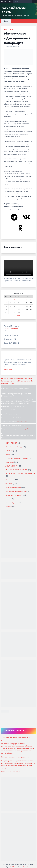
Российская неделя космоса (11, 772)
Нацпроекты (10, 480)
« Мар (18, 316)
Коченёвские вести (14, 10)
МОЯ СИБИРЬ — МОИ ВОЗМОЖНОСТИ (20, 474)
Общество (9, 484)
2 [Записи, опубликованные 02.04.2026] (19, 300)
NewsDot (26, 867)
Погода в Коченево (11, 328)
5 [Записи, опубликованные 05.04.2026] (31, 300)
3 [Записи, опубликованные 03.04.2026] (23, 300)
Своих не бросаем (12, 503)
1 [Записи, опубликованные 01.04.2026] (14, 300)
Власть (8, 455)
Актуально (9, 451)
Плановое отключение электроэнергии (15, 757)
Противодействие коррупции (16, 491)
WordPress (13, 867)
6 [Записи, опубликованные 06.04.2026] (6, 303)
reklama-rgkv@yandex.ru (27, 429)
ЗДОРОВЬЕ (10, 462)
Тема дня (9, 507)
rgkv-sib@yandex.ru (22, 421)
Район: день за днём (13, 495)
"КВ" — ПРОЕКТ (11, 443)
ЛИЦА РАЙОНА (9, 30)
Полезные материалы (13, 487)
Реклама (8, 499)
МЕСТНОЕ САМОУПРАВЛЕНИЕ (17, 470)
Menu (6, 21)
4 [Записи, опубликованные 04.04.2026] (27, 300)
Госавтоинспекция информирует (17, 458)
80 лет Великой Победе (14, 447)
